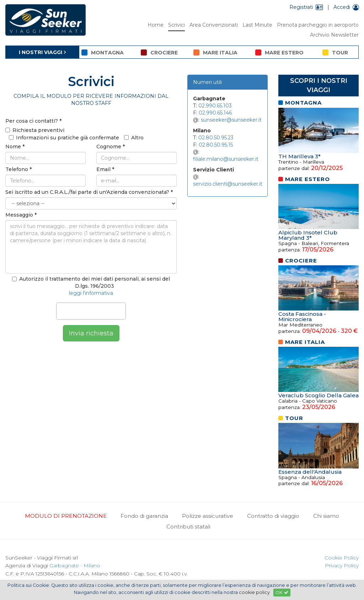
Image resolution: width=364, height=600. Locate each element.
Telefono (18, 169)
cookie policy (254, 592)
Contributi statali (188, 527)
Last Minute (257, 25)
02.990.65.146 (215, 113)
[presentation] (91, 311)
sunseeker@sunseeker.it (231, 120)
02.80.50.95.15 (216, 145)
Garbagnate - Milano (75, 566)
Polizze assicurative (208, 516)
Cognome (111, 147)
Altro (134, 138)
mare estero (279, 53)
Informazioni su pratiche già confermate (64, 138)
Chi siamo (326, 516)
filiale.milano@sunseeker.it (226, 159)
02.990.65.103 (215, 106)
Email (105, 169)
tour (335, 53)
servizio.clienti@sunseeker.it (228, 184)
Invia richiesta (91, 333)
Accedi (346, 7)
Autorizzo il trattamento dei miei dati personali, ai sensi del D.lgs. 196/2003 (91, 282)
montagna (103, 53)
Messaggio (21, 215)
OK (282, 592)
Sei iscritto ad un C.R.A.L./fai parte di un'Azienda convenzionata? (89, 192)
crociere (159, 53)
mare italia (215, 53)
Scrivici (176, 25)
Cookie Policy (342, 558)
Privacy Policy (342, 566)
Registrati (306, 7)
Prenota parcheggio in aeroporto (318, 25)
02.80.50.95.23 (216, 138)
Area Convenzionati (214, 25)
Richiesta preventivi (35, 130)
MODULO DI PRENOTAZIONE (66, 516)
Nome (15, 147)
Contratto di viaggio (273, 516)
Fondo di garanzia (144, 516)
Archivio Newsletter (334, 35)
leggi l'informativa (91, 293)
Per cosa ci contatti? (33, 121)
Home (156, 25)
